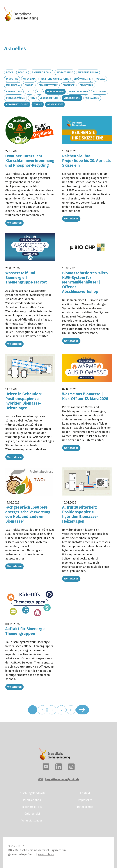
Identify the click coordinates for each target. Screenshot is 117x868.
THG (32, 98)
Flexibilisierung (88, 72)
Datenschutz (85, 807)
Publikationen (32, 800)
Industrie (12, 79)
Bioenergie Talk (42, 72)
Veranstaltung (49, 98)
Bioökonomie (82, 79)
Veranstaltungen (32, 821)
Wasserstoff (55, 104)
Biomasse (69, 85)
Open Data (29, 79)
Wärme (38, 104)
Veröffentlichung (17, 104)
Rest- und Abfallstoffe (55, 79)
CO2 (39, 92)
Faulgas (100, 79)
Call (29, 92)
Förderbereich (32, 814)
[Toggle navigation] (102, 14)
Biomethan (86, 85)
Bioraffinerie (65, 72)
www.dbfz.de (46, 854)
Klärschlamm (55, 92)
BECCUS (23, 72)
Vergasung (92, 98)
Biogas (29, 85)
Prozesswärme (15, 98)
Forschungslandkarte (32, 793)
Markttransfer (78, 92)
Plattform (100, 92)
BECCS (10, 72)
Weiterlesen (14, 223)
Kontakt (85, 793)
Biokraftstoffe (48, 85)
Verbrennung (72, 98)
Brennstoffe (14, 92)
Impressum (85, 800)
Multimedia (13, 85)
